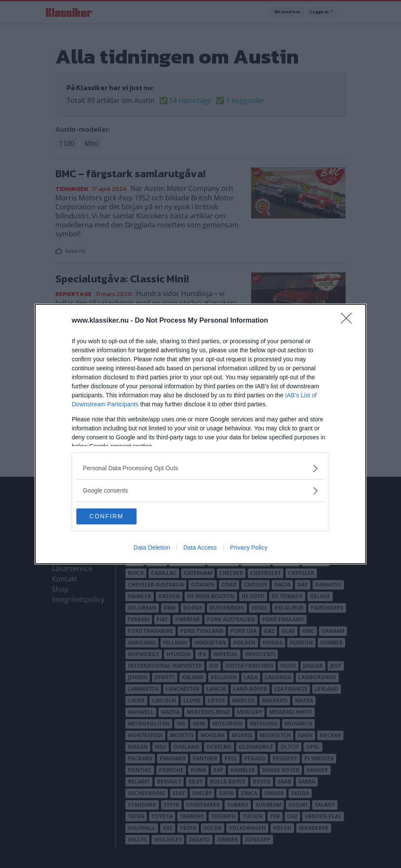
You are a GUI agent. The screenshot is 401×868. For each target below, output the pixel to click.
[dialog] (200, 434)
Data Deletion (152, 548)
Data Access (200, 548)
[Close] (349, 321)
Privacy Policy (249, 548)
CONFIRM (117, 517)
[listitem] (200, 468)
